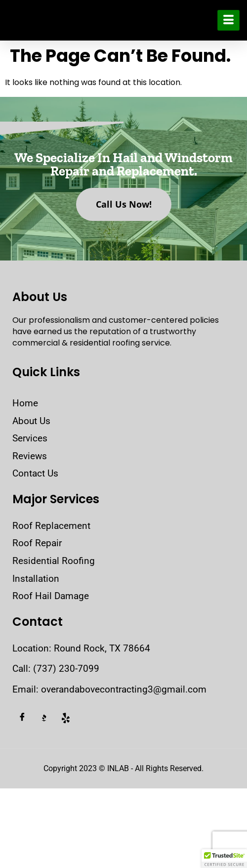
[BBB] (44, 718)
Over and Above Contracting (69, 20)
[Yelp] (66, 718)
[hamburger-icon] (228, 20)
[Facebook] (22, 718)
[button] (224, 859)
